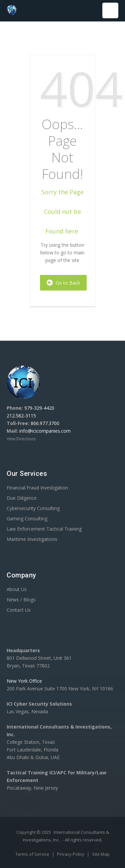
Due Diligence (22, 498)
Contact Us (19, 610)
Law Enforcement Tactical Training (44, 529)
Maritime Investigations (32, 539)
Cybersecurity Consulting (33, 508)
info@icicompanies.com (45, 431)
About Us (17, 589)
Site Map (101, 854)
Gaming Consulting (27, 519)
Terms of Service (33, 854)
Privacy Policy (71, 854)
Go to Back (63, 283)
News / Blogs (21, 600)
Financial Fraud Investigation (37, 488)
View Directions (21, 439)
